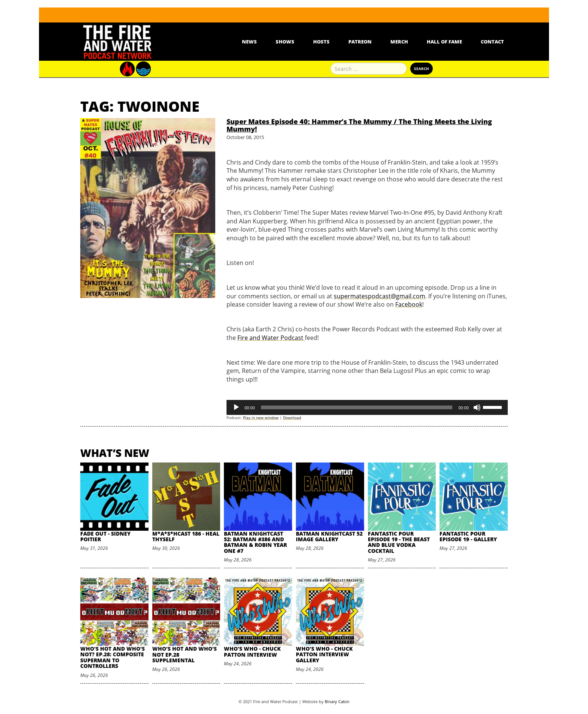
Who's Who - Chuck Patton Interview (252, 651)
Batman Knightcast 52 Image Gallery (329, 536)
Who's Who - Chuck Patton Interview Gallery (324, 654)
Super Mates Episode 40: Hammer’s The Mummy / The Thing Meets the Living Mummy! (359, 125)
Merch (399, 42)
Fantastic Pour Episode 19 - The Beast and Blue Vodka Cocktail (399, 542)
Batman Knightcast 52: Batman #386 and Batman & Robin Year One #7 (255, 542)
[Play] (236, 407)
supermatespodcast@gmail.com (379, 296)
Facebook (409, 304)
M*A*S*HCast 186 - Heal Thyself (186, 536)
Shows (285, 42)
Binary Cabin (337, 701)
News (249, 42)
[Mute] (477, 407)
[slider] (357, 407)
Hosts (321, 42)
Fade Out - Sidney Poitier (105, 536)
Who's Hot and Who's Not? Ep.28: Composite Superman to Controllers (112, 657)
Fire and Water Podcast (271, 338)
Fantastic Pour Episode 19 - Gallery (468, 536)
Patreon (360, 42)
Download (292, 418)
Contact (492, 42)
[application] (367, 407)
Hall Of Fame (444, 42)
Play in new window (261, 418)
